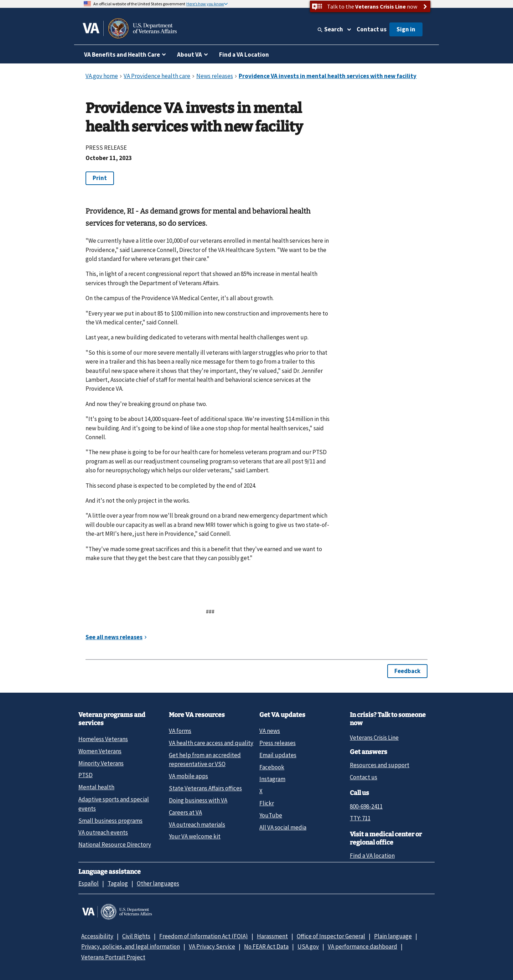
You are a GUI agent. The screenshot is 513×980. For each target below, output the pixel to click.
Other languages (158, 883)
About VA (190, 55)
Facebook (272, 767)
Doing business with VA (198, 800)
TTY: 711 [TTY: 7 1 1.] (360, 818)
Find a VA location (372, 856)
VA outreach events (103, 832)
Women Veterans (100, 751)
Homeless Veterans (103, 739)
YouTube (271, 815)
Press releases (278, 743)
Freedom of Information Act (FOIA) (204, 936)
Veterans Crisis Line (374, 738)
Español (89, 883)
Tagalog (118, 883)
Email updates (278, 755)
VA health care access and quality (211, 743)
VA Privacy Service (212, 946)
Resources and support (380, 765)
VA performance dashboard (362, 946)
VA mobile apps (188, 776)
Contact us (372, 29)
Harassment (272, 936)
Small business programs (110, 821)
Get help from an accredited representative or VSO (205, 760)
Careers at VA (185, 812)
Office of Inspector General (331, 936)
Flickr (267, 803)
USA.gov (308, 946)
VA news (270, 731)
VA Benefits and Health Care (122, 55)
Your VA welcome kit (195, 836)
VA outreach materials (197, 825)
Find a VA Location (244, 55)
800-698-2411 (366, 806)
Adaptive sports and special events (114, 804)
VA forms (180, 731)
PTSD (85, 775)
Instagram (272, 779)
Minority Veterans (101, 763)
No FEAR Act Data (266, 946)
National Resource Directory (115, 845)
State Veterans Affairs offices (205, 788)
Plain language (393, 936)
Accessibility (97, 936)
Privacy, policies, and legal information (131, 946)
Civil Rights (136, 936)
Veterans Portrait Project (113, 957)
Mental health (96, 787)
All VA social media (283, 827)
